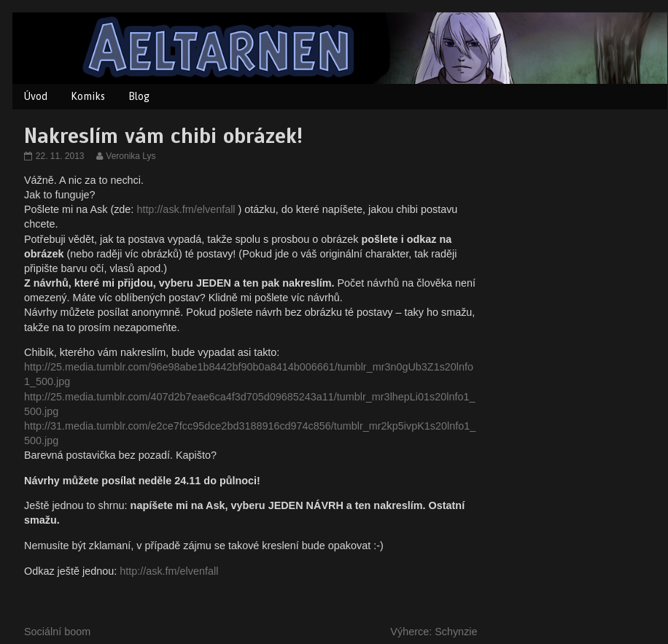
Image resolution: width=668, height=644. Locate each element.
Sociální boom (57, 632)
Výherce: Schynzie (434, 632)
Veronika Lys (130, 156)
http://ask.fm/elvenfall (186, 209)
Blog (139, 96)
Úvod (36, 96)
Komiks (88, 96)
